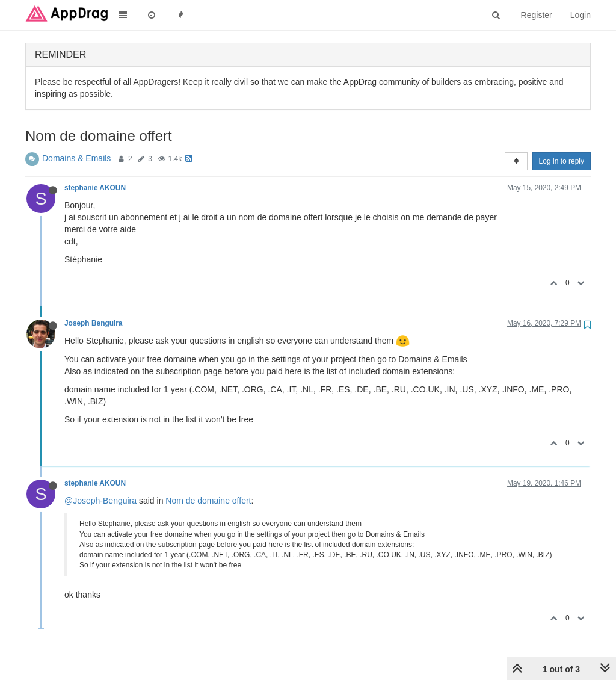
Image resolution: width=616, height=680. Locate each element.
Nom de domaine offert (208, 501)
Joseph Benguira (93, 323)
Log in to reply (562, 161)
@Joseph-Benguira (100, 501)
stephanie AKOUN (95, 188)
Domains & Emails (76, 158)
